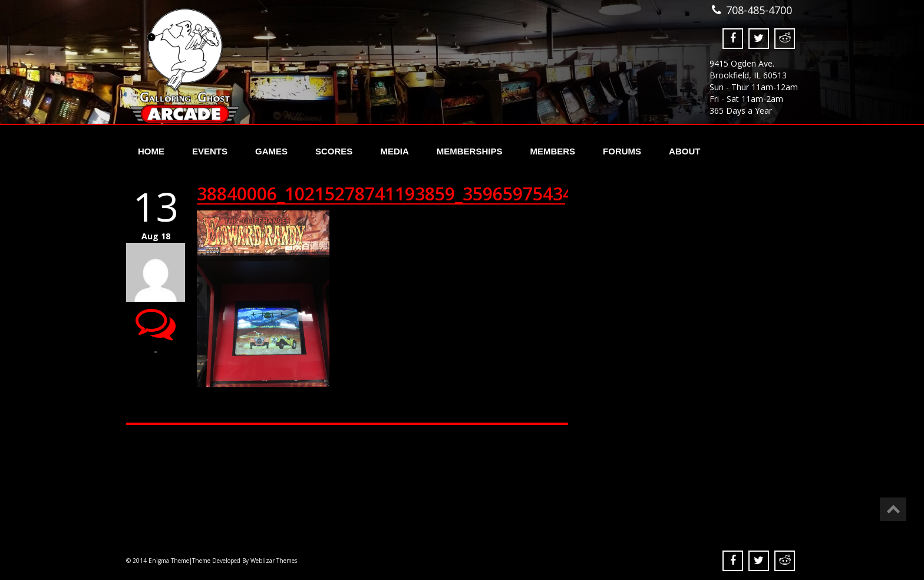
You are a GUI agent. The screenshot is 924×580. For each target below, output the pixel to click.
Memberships (470, 151)
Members (552, 151)
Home (151, 151)
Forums (622, 151)
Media (394, 151)
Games (271, 151)
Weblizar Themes (274, 561)
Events (210, 151)
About (684, 151)
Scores (334, 151)
